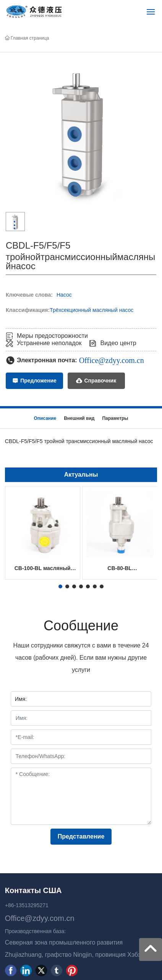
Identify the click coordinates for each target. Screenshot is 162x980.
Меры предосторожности (52, 336)
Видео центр (118, 343)
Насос (64, 295)
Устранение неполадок (49, 343)
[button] (60, 586)
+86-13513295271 (27, 905)
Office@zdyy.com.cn (112, 360)
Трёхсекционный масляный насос (92, 310)
